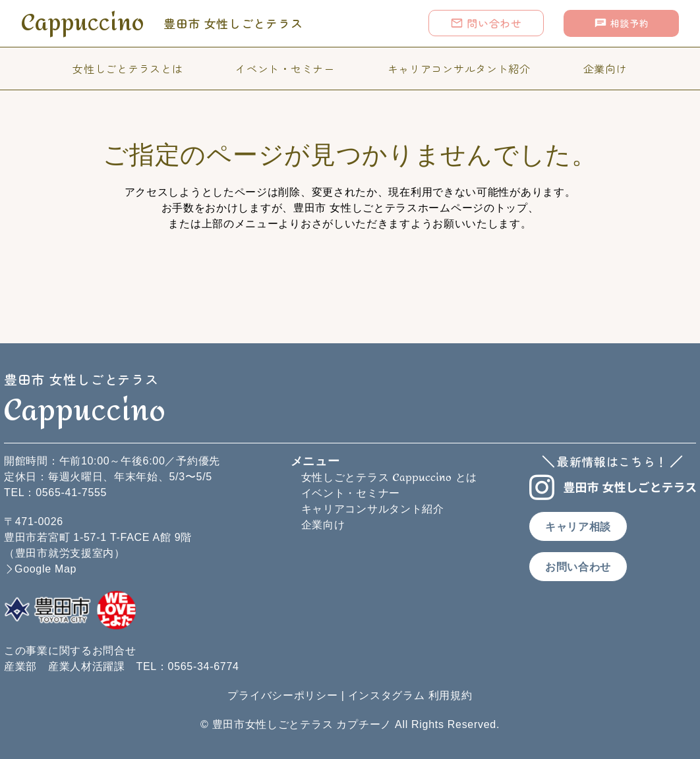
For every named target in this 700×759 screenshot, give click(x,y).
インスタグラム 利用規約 (410, 695)
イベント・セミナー (285, 69)
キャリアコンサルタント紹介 (459, 69)
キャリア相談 (578, 527)
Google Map (45, 569)
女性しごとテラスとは (128, 69)
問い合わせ (486, 23)
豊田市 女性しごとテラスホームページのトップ (411, 208)
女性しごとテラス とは (389, 477)
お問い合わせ (578, 567)
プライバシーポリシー (282, 695)
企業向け (605, 69)
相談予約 (622, 23)
